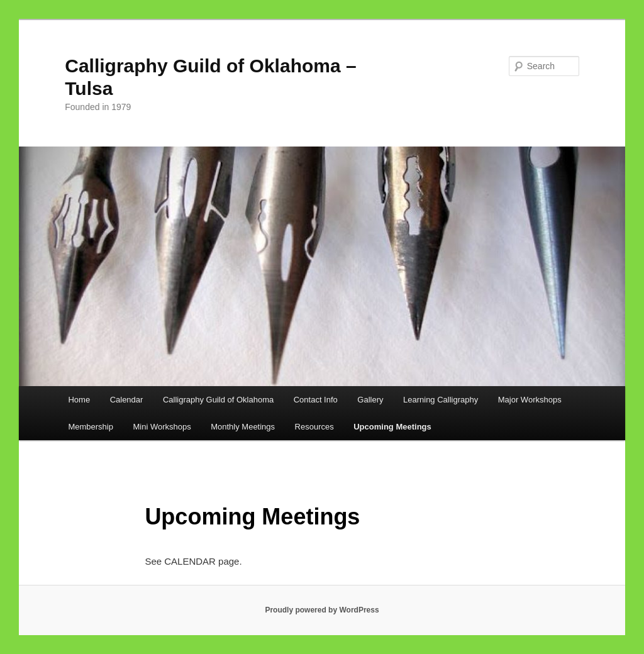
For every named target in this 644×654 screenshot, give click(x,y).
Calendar (127, 400)
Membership (91, 427)
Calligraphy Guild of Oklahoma (218, 400)
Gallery (370, 400)
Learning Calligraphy (441, 400)
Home (79, 400)
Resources (314, 427)
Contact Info (316, 400)
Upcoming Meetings (392, 427)
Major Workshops (530, 400)
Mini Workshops (162, 427)
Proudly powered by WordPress (322, 610)
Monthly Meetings (243, 427)
